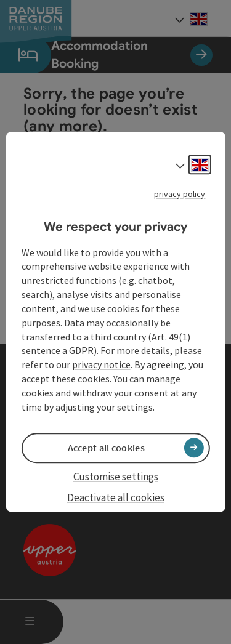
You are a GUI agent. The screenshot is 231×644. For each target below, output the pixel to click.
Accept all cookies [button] (106, 448)
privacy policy (180, 194)
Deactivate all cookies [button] (116, 497)
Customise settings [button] (116, 477)
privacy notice (101, 365)
